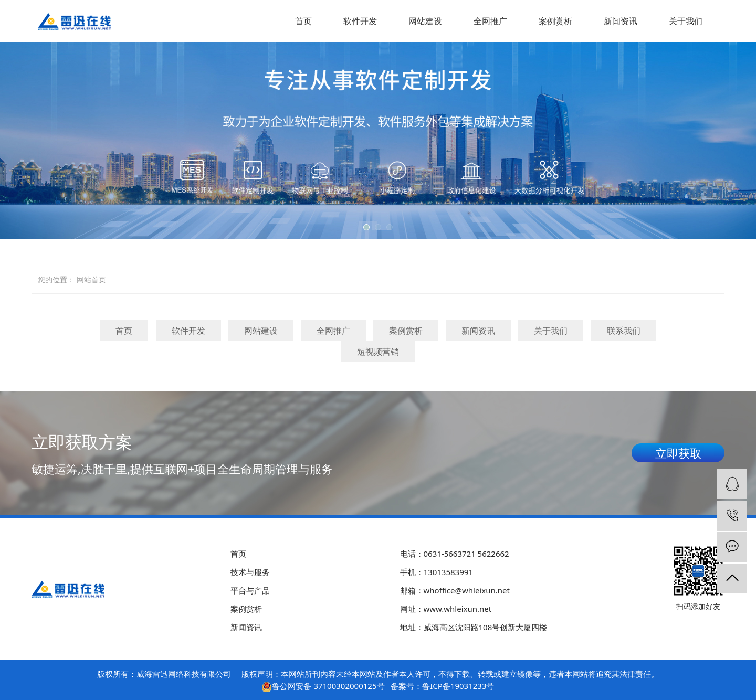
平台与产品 (250, 590)
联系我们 (624, 331)
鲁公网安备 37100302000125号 (328, 686)
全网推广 (490, 21)
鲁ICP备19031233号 (458, 686)
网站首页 (91, 279)
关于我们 (686, 21)
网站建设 (425, 21)
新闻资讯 (621, 21)
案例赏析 (555, 21)
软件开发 (360, 21)
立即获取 (678, 453)
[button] (366, 227)
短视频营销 (378, 352)
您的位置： (56, 279)
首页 (303, 21)
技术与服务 (250, 572)
